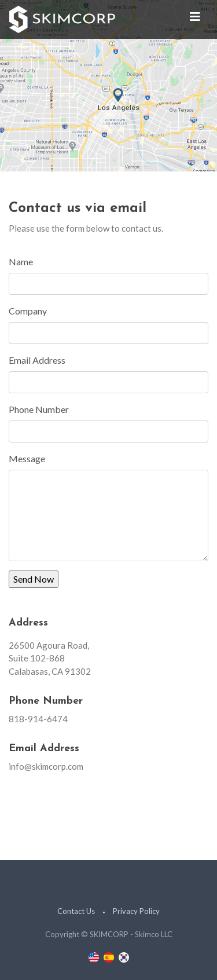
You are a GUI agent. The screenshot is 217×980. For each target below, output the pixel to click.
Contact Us (76, 911)
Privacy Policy (136, 911)
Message (27, 458)
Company (28, 311)
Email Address (37, 360)
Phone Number (39, 409)
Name (21, 262)
